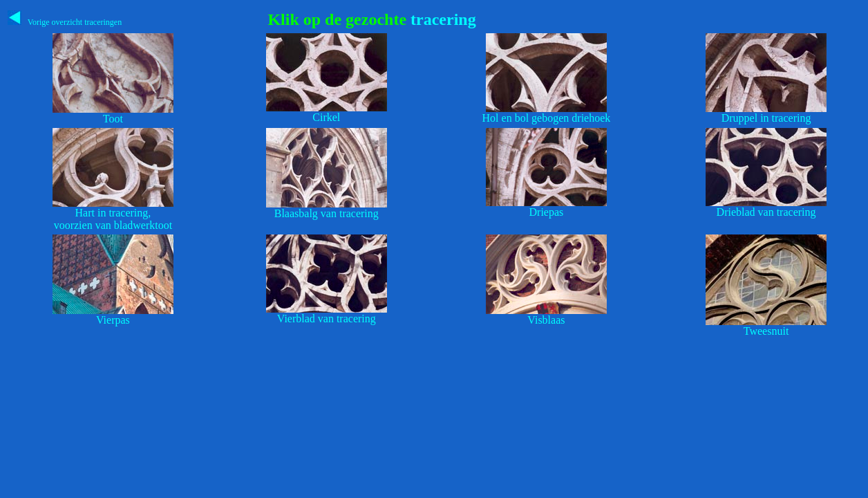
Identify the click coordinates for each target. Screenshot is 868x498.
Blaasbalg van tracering (327, 213)
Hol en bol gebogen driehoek (547, 118)
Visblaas (546, 320)
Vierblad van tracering (327, 319)
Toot (113, 119)
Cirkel (326, 117)
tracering (441, 19)
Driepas (547, 212)
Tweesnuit (766, 331)
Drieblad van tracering (766, 212)
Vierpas (113, 320)
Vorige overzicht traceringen (65, 22)
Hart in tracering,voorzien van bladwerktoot (113, 219)
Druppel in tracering (766, 118)
